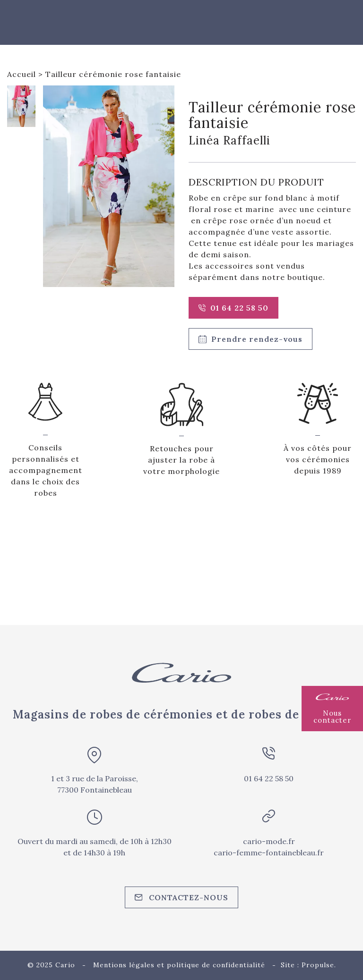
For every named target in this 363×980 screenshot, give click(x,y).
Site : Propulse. (308, 965)
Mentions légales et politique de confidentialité (179, 965)
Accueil (22, 74)
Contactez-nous (182, 897)
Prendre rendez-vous (251, 339)
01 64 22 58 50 (233, 308)
